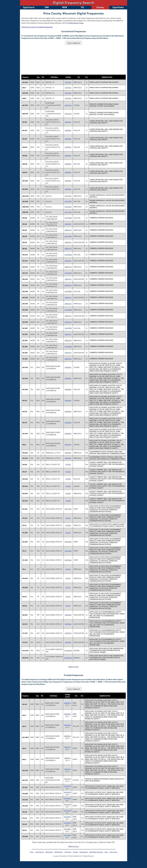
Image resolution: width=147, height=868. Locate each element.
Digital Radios (118, 7)
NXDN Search (59, 852)
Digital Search (29, 7)
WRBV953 (67, 703)
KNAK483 (68, 453)
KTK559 (68, 464)
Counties (75, 852)
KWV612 (68, 518)
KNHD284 (68, 509)
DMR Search (49, 852)
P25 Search (68, 852)
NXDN (65, 7)
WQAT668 (68, 218)
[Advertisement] (74, 60)
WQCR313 (68, 196)
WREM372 (68, 230)
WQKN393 (67, 786)
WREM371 (68, 224)
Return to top (73, 667)
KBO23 (68, 578)
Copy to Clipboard (74, 43)
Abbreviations (84, 852)
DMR (47, 7)
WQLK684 (67, 817)
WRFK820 (68, 615)
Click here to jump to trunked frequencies (37, 27)
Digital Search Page (76, 23)
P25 (82, 7)
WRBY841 (67, 747)
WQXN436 (68, 650)
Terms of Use (113, 852)
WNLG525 (68, 105)
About (106, 852)
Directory (100, 7)
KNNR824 (68, 367)
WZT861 (68, 525)
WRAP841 (68, 122)
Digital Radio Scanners (96, 852)
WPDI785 (68, 82)
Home (32, 852)
